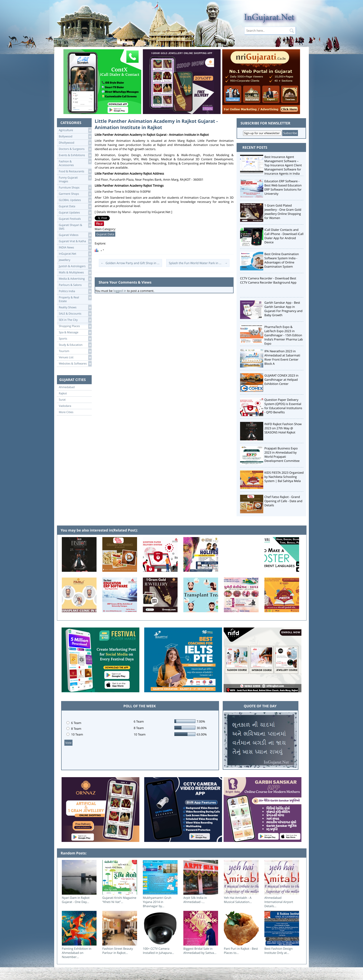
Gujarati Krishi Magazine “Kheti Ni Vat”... (119, 900)
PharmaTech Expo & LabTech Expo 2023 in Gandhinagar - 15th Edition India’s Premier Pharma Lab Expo (284, 335)
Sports (75, 339)
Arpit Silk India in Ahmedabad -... (195, 900)
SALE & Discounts (75, 314)
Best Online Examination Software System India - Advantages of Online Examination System (282, 260)
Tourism (75, 351)
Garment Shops (75, 194)
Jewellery (75, 260)
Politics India (75, 291)
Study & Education (75, 345)
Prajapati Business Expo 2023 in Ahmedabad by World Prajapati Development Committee (282, 454)
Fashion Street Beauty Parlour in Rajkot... (118, 951)
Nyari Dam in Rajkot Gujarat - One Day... (76, 900)
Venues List (75, 357)
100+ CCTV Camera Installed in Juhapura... (158, 951)
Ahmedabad (67, 387)
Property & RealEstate (75, 299)
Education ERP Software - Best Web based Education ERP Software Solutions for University (283, 187)
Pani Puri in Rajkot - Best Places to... (241, 951)
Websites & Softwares (75, 364)
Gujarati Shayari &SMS (75, 227)
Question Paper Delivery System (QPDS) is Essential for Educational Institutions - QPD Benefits (283, 406)
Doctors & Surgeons (75, 149)
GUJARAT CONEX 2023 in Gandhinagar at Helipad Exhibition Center (281, 380)
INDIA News (75, 248)
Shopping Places (75, 326)
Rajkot (63, 393)
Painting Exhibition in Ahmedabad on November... (77, 953)
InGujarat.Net (75, 254)
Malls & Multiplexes (75, 273)
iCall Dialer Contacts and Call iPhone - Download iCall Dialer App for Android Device (284, 236)
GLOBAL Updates (75, 200)
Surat (62, 400)
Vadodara (65, 406)
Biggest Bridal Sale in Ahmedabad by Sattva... (200, 951)
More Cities (66, 412)
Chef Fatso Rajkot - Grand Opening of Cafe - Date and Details (283, 501)
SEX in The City (75, 320)
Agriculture (75, 130)
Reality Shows (75, 308)
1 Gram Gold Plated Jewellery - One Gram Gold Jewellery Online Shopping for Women (283, 212)
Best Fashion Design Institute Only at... (279, 951)
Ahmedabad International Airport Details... (279, 902)
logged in (120, 291)
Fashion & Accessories (75, 163)
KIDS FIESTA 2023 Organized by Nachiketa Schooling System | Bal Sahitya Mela (284, 477)
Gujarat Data (75, 206)
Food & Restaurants (75, 172)
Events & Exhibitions (75, 155)
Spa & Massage (75, 332)
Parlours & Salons (75, 285)
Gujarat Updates (75, 213)
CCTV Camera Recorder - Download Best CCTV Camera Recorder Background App (268, 280)
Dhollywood (75, 143)
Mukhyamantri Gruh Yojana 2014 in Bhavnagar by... (157, 902)
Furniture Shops (75, 188)
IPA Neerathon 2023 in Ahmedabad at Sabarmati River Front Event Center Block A (282, 357)
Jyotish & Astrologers (75, 266)
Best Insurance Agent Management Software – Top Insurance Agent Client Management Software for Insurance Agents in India (283, 165)
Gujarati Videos (75, 235)
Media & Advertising (75, 279)
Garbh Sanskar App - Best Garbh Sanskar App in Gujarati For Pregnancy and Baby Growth (283, 309)
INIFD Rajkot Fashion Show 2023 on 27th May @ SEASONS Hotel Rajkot (283, 428)
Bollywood (75, 137)
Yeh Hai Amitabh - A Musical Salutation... (238, 900)
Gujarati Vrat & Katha (75, 241)
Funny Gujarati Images (75, 179)
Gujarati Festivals (75, 219)
